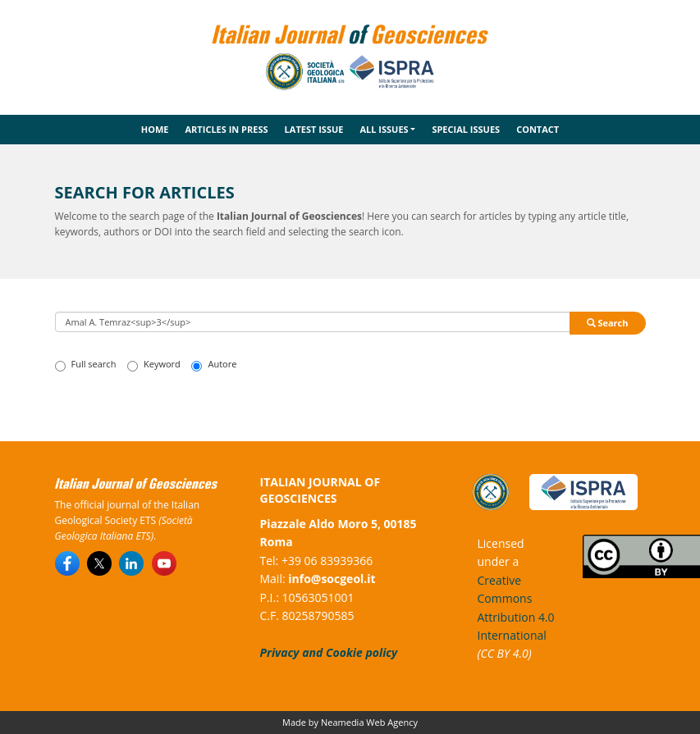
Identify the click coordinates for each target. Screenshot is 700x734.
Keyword (154, 364)
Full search (86, 364)
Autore (214, 364)
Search (608, 323)
